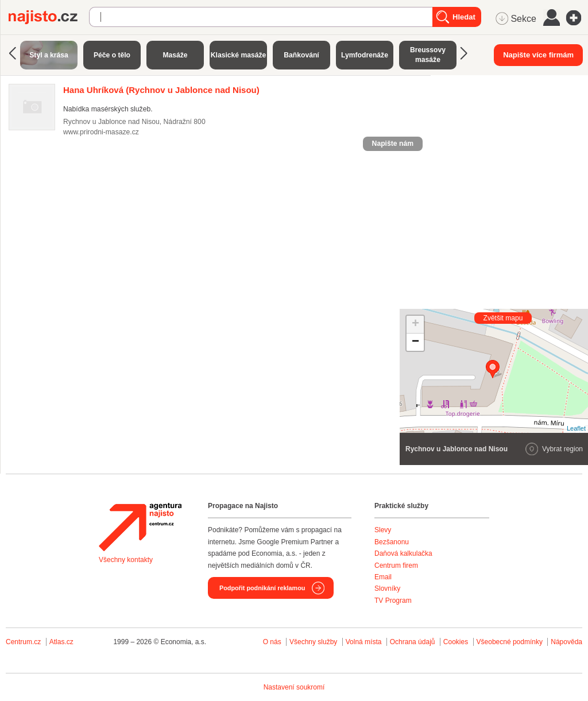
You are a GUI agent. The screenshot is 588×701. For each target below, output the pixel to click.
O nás (272, 642)
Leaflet (576, 428)
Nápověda (566, 642)
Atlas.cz (61, 642)
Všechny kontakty (126, 560)
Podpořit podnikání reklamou (262, 588)
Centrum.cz (23, 642)
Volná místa (364, 642)
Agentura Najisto (140, 527)
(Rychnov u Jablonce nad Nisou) (161, 90)
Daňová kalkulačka (403, 553)
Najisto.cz (49, 17)
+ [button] (415, 324)
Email (383, 577)
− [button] (415, 342)
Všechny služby (314, 642)
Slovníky (387, 588)
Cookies (456, 642)
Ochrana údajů (413, 642)
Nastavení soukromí (294, 687)
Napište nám (393, 144)
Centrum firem (396, 566)
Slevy (383, 530)
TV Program (393, 601)
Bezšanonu (392, 542)
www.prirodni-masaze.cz (101, 132)
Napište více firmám (538, 55)
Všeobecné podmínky (510, 642)
